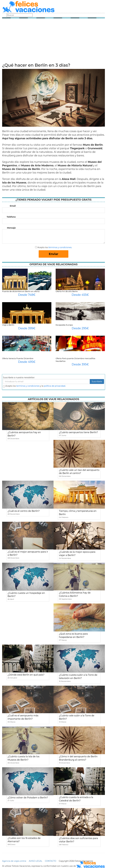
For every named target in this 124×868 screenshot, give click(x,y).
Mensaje (11, 228)
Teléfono (11, 217)
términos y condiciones (60, 247)
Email (13, 206)
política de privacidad (55, 386)
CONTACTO (50, 861)
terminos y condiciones (28, 386)
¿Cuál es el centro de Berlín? (24, 511)
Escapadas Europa (64, 325)
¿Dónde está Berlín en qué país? (26, 675)
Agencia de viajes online (14, 861)
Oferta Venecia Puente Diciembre (18, 358)
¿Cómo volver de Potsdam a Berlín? (28, 798)
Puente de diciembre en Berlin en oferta (21, 291)
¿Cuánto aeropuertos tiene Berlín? (78, 432)
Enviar (54, 254)
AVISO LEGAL (36, 861)
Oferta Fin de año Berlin (67, 291)
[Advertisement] (54, 41)
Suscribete (97, 381)
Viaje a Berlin (8, 325)
